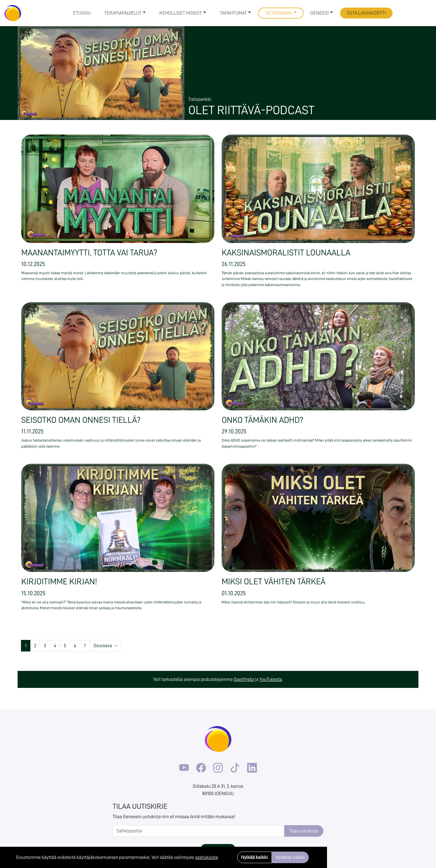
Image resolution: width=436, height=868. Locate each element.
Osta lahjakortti (366, 13)
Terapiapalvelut (125, 13)
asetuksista (207, 857)
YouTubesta (271, 679)
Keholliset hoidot (183, 13)
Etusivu (82, 13)
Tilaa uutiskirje (304, 831)
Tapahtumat (236, 13)
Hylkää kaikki (254, 857)
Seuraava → (106, 646)
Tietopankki (281, 13)
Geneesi (322, 13)
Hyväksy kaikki (290, 857)
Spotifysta (244, 679)
